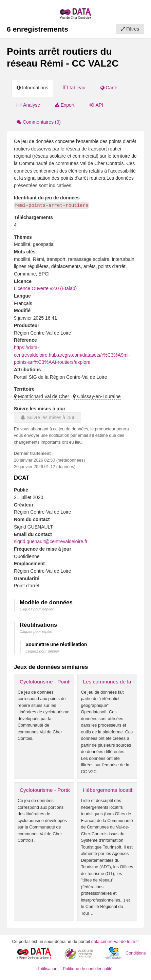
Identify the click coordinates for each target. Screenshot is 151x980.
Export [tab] (65, 105)
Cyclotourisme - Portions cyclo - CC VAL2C (70, 790)
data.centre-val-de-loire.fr (115, 942)
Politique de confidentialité (88, 969)
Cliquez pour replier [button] (36, 631)
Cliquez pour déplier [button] (37, 609)
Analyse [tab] (28, 105)
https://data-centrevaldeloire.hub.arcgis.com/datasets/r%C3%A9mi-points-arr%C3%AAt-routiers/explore (72, 355)
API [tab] (96, 105)
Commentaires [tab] (39, 122)
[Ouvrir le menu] (141, 10)
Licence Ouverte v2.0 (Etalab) (45, 288)
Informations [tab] (32, 88)
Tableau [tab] (74, 88)
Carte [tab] (109, 88)
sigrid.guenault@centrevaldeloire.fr (51, 541)
